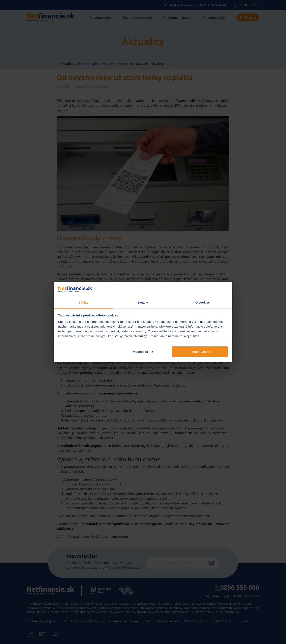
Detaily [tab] (143, 302)
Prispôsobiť (143, 352)
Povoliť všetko (200, 352)
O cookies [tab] (203, 302)
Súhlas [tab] (83, 302)
